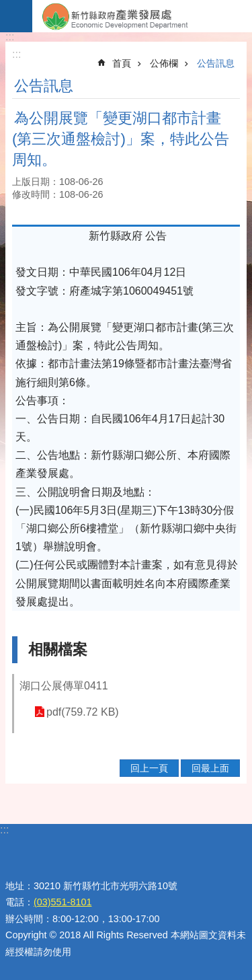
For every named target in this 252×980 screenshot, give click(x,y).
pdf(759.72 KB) (83, 712)
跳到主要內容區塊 (7, 7)
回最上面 (210, 768)
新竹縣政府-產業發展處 (142, 16)
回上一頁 (149, 768)
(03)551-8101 (62, 902)
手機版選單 (16, 16)
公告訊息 (216, 63)
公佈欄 (164, 63)
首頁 (122, 63)
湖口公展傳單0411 (64, 686)
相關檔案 (58, 649)
